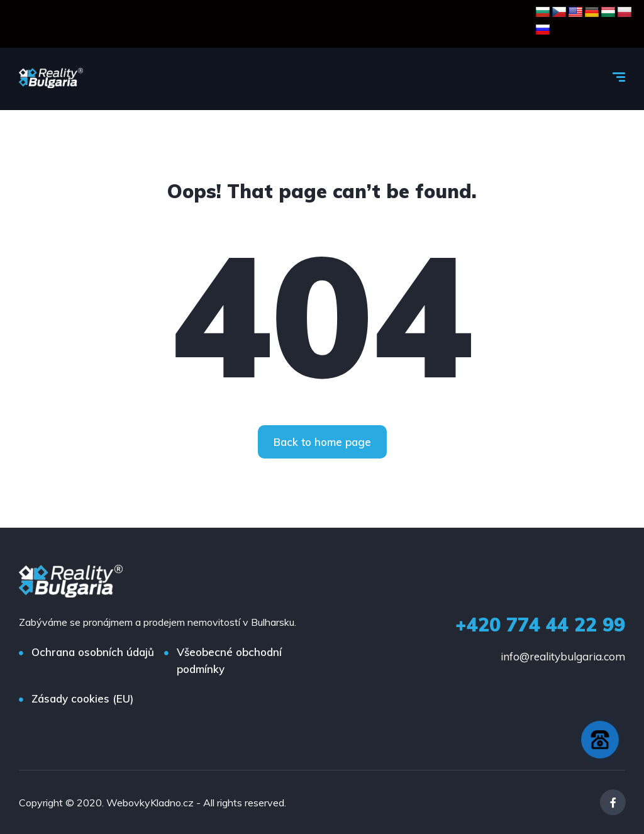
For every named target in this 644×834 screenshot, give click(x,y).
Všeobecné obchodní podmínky (229, 660)
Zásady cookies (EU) (82, 698)
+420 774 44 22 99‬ (540, 625)
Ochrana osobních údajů (93, 652)
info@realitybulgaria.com (563, 656)
